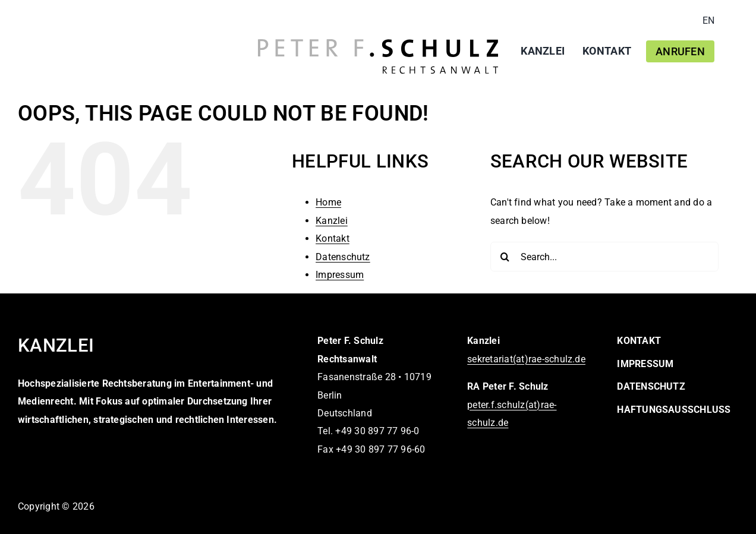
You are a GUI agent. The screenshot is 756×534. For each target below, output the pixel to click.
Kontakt (333, 238)
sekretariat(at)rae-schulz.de (526, 359)
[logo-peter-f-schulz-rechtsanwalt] (378, 44)
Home (328, 202)
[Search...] (604, 257)
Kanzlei (332, 221)
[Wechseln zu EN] (708, 21)
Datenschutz (343, 257)
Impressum (340, 275)
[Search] (505, 257)
